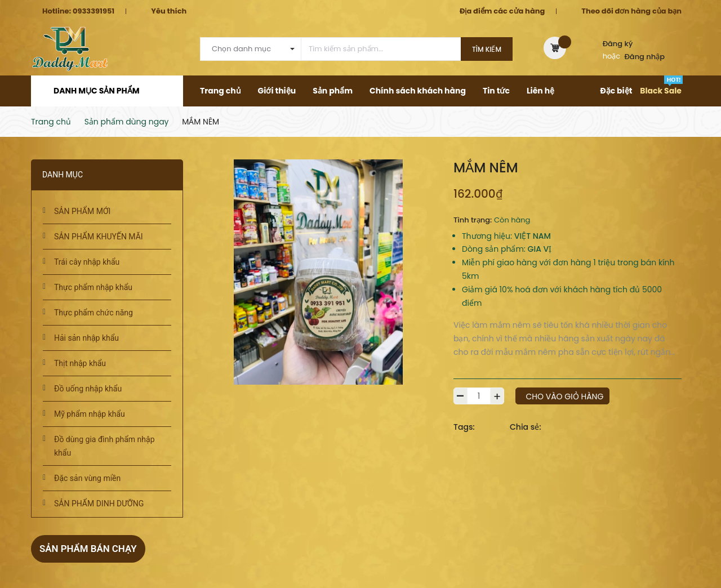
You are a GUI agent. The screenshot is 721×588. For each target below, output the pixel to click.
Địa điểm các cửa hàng (502, 11)
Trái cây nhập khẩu (87, 262)
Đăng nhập (645, 57)
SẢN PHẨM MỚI (82, 211)
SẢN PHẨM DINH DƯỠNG (99, 504)
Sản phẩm (333, 91)
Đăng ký (618, 44)
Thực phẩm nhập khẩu (93, 287)
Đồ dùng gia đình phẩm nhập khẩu (104, 446)
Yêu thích (169, 11)
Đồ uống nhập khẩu (88, 389)
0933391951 (94, 11)
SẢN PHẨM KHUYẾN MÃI (99, 237)
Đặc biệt (616, 91)
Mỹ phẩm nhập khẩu (90, 414)
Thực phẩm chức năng (94, 313)
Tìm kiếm (487, 49)
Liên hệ (540, 91)
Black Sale (661, 91)
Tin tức (496, 91)
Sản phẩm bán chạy (91, 548)
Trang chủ (221, 91)
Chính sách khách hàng (418, 91)
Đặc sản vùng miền (87, 478)
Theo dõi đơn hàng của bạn (631, 11)
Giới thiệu (277, 91)
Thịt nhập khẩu (80, 363)
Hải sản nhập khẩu (86, 338)
